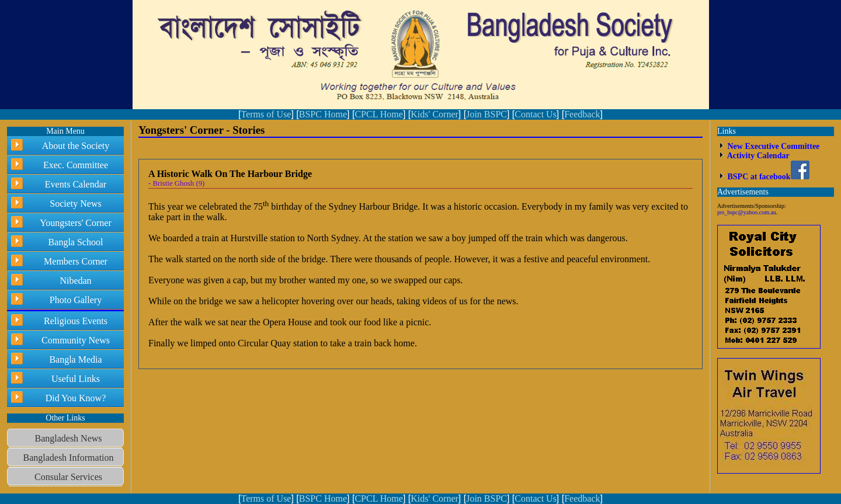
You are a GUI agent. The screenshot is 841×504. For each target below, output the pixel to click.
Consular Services (68, 477)
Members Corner (76, 261)
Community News (76, 340)
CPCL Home (379, 114)
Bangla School (76, 242)
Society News (75, 204)
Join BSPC (486, 114)
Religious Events (76, 321)
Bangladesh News (68, 438)
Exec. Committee (76, 165)
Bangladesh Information (68, 458)
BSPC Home (323, 114)
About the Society (76, 146)
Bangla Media (75, 359)
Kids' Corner (435, 114)
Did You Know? (76, 398)
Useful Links (76, 379)
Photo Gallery (76, 300)
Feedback (582, 114)
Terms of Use (266, 114)
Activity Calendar (757, 156)
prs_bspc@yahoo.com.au (747, 212)
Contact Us (536, 114)
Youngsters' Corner (76, 223)
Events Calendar (76, 184)
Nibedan (75, 281)
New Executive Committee (772, 146)
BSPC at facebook (767, 177)
